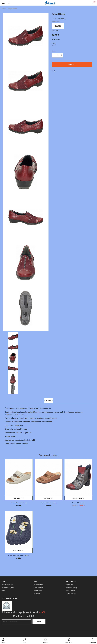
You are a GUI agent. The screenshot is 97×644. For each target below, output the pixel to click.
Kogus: (54, 51)
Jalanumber (56, 40)
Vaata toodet (19, 498)
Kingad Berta (12, 9)
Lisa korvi (72, 64)
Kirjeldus (48, 400)
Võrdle (54, 71)
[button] (24, 641)
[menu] (3, 3)
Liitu (39, 622)
